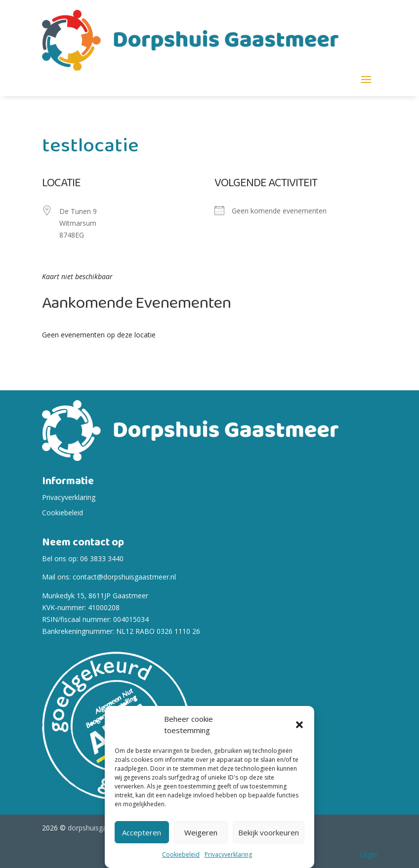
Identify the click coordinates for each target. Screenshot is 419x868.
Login (368, 854)
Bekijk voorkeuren (269, 832)
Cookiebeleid (181, 854)
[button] (299, 725)
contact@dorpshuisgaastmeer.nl (124, 577)
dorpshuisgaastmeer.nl (104, 828)
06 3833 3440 (102, 558)
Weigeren (201, 832)
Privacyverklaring (228, 854)
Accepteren (142, 832)
